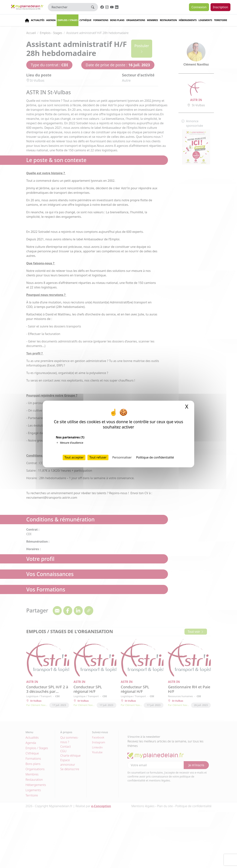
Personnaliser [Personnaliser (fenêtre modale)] (122, 457)
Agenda (51, 20)
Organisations (136, 20)
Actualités (38, 20)
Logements (205, 20)
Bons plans (117, 20)
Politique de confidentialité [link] (155, 457)
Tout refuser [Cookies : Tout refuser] (98, 457)
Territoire (221, 20)
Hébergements (188, 20)
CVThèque (85, 20)
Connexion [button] (199, 7)
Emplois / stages (68, 20)
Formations (101, 20)
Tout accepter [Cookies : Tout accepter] (74, 457)
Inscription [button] (221, 7)
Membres (152, 20)
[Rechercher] (68, 7)
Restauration (168, 20)
